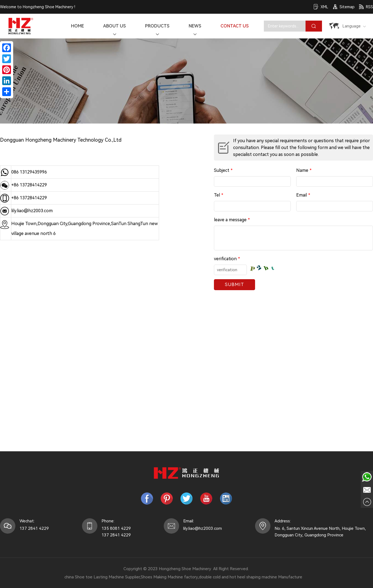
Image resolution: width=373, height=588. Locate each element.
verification (227, 259)
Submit (234, 285)
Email (303, 195)
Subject (223, 170)
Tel (219, 195)
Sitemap (344, 7)
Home (77, 26)
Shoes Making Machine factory (169, 577)
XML (321, 7)
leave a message (232, 220)
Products (157, 30)
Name (304, 170)
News (195, 30)
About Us (115, 30)
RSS (366, 7)
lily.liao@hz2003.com (32, 211)
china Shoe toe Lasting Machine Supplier (102, 577)
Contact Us (235, 26)
